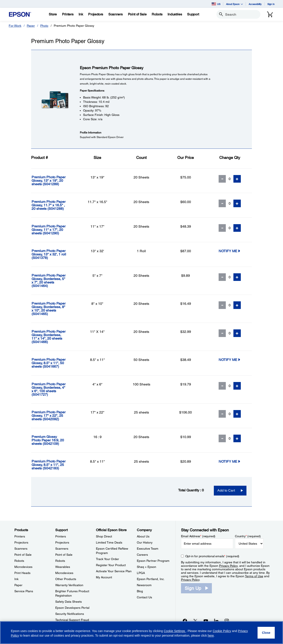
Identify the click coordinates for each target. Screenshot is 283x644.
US (216, 4)
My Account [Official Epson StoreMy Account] (104, 577)
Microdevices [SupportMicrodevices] (64, 573)
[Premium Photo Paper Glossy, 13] (53, 181)
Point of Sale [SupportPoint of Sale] (64, 555)
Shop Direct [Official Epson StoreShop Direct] (104, 536)
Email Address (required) (198, 536)
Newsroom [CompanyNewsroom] (144, 585)
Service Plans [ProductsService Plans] (24, 591)
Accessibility (255, 4)
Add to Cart (226, 490)
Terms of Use (254, 576)
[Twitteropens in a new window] (195, 621)
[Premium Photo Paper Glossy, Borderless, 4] (53, 389)
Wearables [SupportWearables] (63, 567)
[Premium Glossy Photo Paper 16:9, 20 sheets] (53, 440)
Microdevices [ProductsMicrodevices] (23, 567)
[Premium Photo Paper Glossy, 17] (53, 416)
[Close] (266, 633)
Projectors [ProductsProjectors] (21, 542)
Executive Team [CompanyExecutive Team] (148, 549)
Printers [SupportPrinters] (61, 536)
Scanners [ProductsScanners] (21, 549)
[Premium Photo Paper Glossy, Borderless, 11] (53, 337)
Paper (31, 26)
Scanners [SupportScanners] (62, 549)
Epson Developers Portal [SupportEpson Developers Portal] (72, 608)
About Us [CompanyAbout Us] (143, 536)
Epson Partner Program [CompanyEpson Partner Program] (153, 561)
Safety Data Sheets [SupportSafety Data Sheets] (69, 602)
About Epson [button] (234, 4)
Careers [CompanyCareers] (142, 555)
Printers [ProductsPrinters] (20, 536)
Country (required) (248, 536)
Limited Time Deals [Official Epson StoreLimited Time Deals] (109, 542)
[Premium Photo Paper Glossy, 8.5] (53, 363)
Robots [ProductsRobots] (19, 561)
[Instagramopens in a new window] (227, 621)
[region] (141, 633)
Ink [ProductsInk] (16, 579)
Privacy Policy (228, 566)
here (211, 636)
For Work (15, 26)
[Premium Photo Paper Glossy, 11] (53, 230)
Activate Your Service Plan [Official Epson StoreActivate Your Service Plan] (114, 571)
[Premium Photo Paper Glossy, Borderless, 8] (53, 309)
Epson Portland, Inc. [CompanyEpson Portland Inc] (151, 579)
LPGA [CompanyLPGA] (141, 573)
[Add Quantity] (237, 179)
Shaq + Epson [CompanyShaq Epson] (147, 567)
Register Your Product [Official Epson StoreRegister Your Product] (111, 565)
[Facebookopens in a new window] (185, 621)
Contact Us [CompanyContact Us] (144, 597)
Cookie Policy (222, 631)
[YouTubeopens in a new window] (206, 621)
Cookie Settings (175, 631)
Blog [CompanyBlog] (140, 591)
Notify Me (230, 251)
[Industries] (175, 14)
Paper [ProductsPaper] (18, 585)
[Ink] (81, 14)
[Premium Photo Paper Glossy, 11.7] (53, 205)
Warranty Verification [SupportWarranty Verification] (69, 585)
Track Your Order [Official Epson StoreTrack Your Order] (107, 559)
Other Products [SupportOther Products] (66, 579)
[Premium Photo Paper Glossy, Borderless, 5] (53, 281)
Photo (44, 26)
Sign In (271, 4)
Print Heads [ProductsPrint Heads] (22, 573)
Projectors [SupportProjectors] (62, 542)
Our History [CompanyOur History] (145, 542)
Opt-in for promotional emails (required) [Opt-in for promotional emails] (212, 556)
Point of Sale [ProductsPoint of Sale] (23, 555)
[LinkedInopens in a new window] (216, 621)
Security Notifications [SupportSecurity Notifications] (70, 614)
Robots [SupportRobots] (60, 561)
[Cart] (270, 14)
